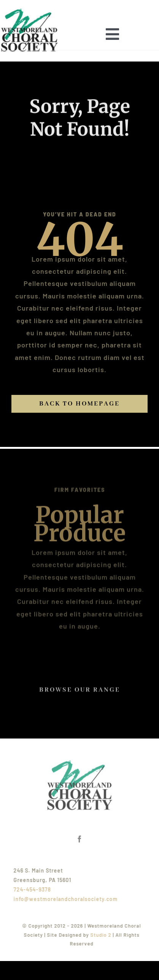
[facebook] (80, 837)
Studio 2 (103, 935)
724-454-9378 (34, 889)
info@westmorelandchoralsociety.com (67, 899)
